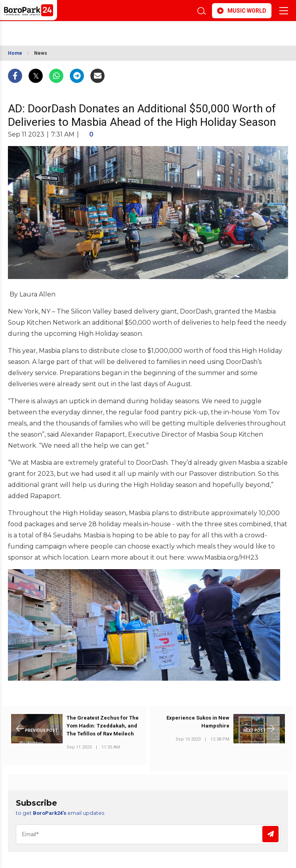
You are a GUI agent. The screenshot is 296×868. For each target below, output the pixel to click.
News (41, 53)
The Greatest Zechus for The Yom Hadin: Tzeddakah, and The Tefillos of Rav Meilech (103, 726)
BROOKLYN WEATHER (119, 31)
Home (15, 53)
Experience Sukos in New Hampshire (198, 722)
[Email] (148, 834)
